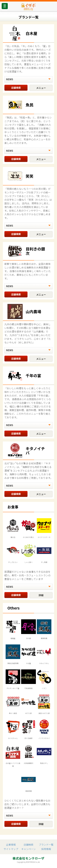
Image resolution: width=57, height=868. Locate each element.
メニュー (41, 88)
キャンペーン (28, 849)
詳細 (41, 595)
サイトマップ (11, 849)
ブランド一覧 (46, 845)
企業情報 (11, 845)
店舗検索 (16, 88)
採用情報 (46, 849)
